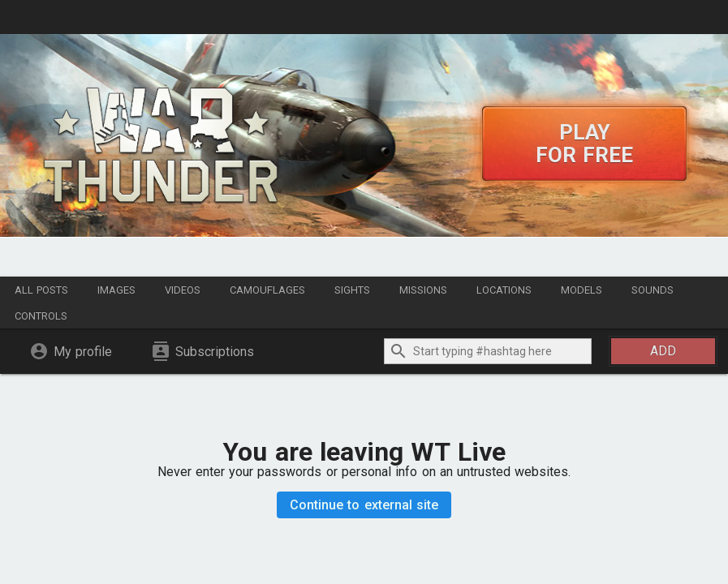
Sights (352, 290)
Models (582, 290)
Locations (504, 290)
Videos (183, 290)
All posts (41, 290)
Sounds (653, 290)
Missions (423, 290)
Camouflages (267, 290)
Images (116, 290)
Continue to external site (364, 505)
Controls (41, 316)
